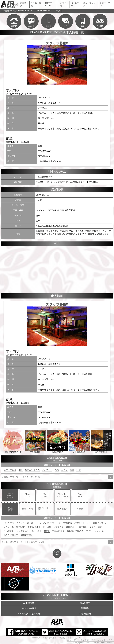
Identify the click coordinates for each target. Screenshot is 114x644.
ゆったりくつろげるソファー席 (46, 523)
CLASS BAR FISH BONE (42, 11)
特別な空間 (9, 523)
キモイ (64, 470)
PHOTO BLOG (49, 4)
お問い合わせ (85, 614)
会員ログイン (73, 640)
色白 (57, 470)
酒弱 (72, 470)
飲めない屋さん (32, 470)
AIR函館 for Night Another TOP (15, 11)
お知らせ (63, 4)
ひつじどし (9, 531)
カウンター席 (23, 523)
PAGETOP (57, 553)
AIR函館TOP (29, 603)
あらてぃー (47, 470)
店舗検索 (23, 4)
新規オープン (105, 4)
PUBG (47, 531)
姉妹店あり (71, 527)
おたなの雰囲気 (11, 535)
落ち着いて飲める (75, 531)
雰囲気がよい (99, 523)
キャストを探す (29, 608)
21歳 (79, 470)
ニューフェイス (89, 4)
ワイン (89, 531)
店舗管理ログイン (89, 640)
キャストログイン (106, 640)
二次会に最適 (58, 531)
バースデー (75, 4)
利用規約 (85, 608)
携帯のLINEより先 (36, 527)
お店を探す (85, 603)
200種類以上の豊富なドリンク (77, 523)
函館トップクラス (55, 527)
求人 (58, 11)
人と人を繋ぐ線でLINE (14, 527)
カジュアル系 (10, 470)
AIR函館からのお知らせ (29, 614)
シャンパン (100, 531)
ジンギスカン (23, 531)
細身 (21, 470)
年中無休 (83, 527)
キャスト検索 (36, 4)
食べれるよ (37, 531)
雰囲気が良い (27, 535)
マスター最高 (96, 527)
